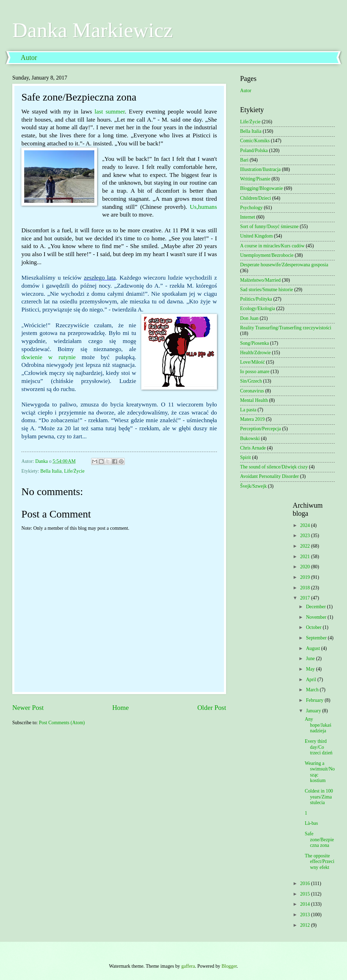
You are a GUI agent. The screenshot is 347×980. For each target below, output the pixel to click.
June (311, 659)
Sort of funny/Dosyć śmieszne (269, 227)
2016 (305, 883)
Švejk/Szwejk (253, 486)
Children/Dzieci (256, 198)
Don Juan (249, 318)
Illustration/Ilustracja (260, 169)
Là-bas (311, 823)
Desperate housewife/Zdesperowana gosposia (284, 265)
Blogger (229, 966)
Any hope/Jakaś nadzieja (318, 725)
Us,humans (204, 207)
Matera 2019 (252, 419)
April (312, 680)
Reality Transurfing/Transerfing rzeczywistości (286, 328)
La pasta (248, 410)
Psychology (251, 208)
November (317, 617)
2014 (305, 904)
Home (120, 708)
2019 (305, 577)
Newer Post (28, 708)
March (313, 690)
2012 (305, 925)
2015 (305, 894)
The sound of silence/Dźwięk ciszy (274, 467)
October (314, 627)
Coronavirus (252, 391)
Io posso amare (255, 372)
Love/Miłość (253, 362)
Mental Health (254, 400)
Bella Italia (51, 471)
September (317, 638)
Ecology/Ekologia (258, 309)
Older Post (212, 708)
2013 (305, 915)
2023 (305, 536)
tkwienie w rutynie (49, 357)
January (314, 711)
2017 (305, 598)
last (99, 112)
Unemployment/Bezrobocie (267, 255)
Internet (248, 217)
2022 (305, 546)
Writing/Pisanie (255, 179)
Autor (29, 57)
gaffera (188, 966)
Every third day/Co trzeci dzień (318, 747)
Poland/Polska (254, 150)
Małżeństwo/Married (260, 280)
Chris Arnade (253, 448)
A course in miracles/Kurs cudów (272, 246)
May (311, 669)
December (317, 607)
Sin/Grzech (251, 381)
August (314, 648)
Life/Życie (74, 471)
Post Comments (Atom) (62, 723)
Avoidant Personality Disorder (270, 476)
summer (115, 112)
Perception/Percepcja (260, 429)
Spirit (246, 457)
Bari (244, 160)
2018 (305, 588)
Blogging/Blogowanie (261, 188)
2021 (305, 557)
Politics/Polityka (256, 299)
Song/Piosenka (254, 343)
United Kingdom (256, 236)
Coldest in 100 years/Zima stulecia (319, 797)
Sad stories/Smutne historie (267, 290)
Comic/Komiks (255, 141)
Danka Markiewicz (93, 30)
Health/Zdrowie (255, 353)
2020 (305, 567)
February (315, 700)
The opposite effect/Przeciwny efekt (319, 862)
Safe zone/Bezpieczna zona (319, 839)
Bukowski (250, 438)
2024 (305, 525)
